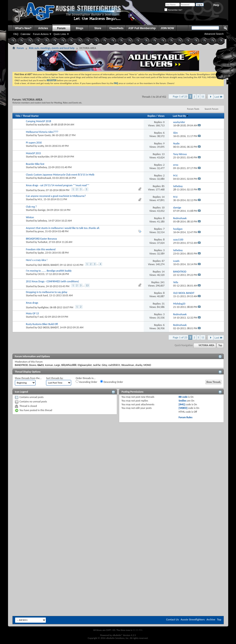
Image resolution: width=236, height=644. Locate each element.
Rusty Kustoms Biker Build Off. (42, 324)
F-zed (40, 317)
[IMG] (182, 404)
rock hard (43, 295)
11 (203, 96)
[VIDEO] (183, 408)
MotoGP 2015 (34, 153)
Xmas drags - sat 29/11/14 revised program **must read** (58, 185)
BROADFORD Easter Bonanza (41, 239)
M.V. (40, 199)
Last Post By (181, 116)
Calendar (26, 34)
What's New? (23, 28)
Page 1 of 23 (180, 96)
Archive (211, 619)
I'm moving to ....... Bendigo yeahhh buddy (49, 271)
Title (18, 116)
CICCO (41, 274)
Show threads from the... (28, 378)
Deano (41, 190)
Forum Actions (41, 34)
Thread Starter (31, 116)
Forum (61, 28)
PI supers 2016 (34, 143)
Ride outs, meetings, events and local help (52, 48)
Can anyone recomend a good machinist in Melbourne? (56, 196)
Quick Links (60, 34)
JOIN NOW (167, 28)
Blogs (80, 28)
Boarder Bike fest (35, 164)
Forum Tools (193, 109)
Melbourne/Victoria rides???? (42, 132)
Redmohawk (44, 178)
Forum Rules (186, 417)
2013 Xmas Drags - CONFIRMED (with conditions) (52, 281)
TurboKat (42, 242)
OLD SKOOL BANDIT (48, 265)
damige (42, 210)
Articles (43, 28)
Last (219, 97)
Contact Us (172, 619)
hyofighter (43, 307)
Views (161, 116)
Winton (30, 217)
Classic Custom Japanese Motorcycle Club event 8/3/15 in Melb (60, 175)
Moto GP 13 (32, 313)
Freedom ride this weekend (41, 249)
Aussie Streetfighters (193, 619)
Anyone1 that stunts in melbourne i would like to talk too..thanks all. (63, 228)
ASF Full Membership (142, 28)
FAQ (16, 34)
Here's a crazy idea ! (37, 260)
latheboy (42, 167)
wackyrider (43, 125)
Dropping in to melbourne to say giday (47, 292)
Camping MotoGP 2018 (39, 121)
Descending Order (112, 382)
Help (216, 5)
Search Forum (212, 109)
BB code (183, 397)
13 (87, 285)
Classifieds (116, 28)
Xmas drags (32, 303)
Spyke (41, 253)
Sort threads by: (55, 378)
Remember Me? (173, 10)
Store (98, 28)
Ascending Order (86, 382)
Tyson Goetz (44, 135)
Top (220, 345)
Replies (151, 116)
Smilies (183, 401)
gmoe (41, 231)
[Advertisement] (118, 457)
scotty (41, 146)
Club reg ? (31, 207)
